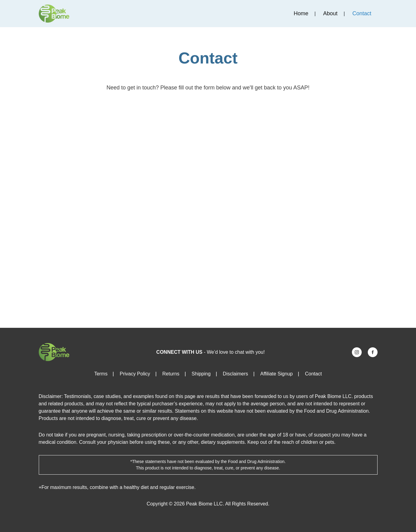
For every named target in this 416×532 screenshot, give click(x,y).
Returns (171, 374)
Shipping (201, 374)
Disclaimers (235, 374)
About (330, 13)
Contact (362, 13)
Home (301, 13)
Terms (101, 374)
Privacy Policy (135, 374)
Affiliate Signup (277, 374)
